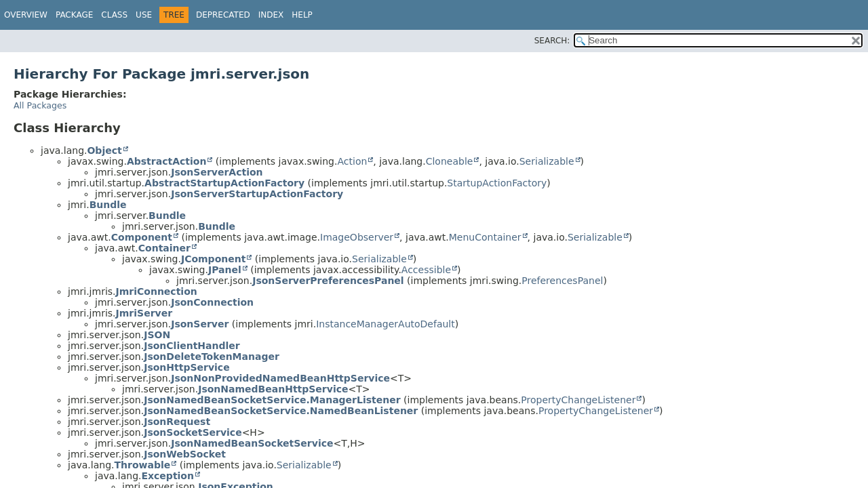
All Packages (40, 105)
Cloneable (450, 161)
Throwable (142, 465)
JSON (157, 335)
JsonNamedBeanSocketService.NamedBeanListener (281, 411)
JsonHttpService (186, 367)
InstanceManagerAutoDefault (386, 324)
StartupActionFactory (497, 183)
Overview (26, 15)
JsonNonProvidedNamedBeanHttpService (280, 378)
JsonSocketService (193, 432)
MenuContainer (485, 237)
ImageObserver (357, 237)
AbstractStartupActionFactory (224, 183)
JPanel (225, 270)
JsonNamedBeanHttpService (273, 389)
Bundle (108, 205)
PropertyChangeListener (578, 400)
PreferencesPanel (562, 281)
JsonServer (200, 324)
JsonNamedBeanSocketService (252, 443)
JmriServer (144, 313)
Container (164, 248)
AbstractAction (166, 161)
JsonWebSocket (185, 454)
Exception (167, 476)
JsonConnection (212, 302)
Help (302, 15)
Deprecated (223, 15)
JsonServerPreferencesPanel (328, 281)
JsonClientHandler (192, 346)
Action (352, 161)
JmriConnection (157, 291)
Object (104, 150)
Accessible (426, 270)
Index (271, 15)
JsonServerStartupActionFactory (257, 194)
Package (74, 15)
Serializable (547, 161)
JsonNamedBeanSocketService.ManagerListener (272, 400)
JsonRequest (177, 422)
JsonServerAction (217, 172)
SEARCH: (552, 41)
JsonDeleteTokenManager (212, 357)
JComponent (213, 259)
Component (142, 237)
